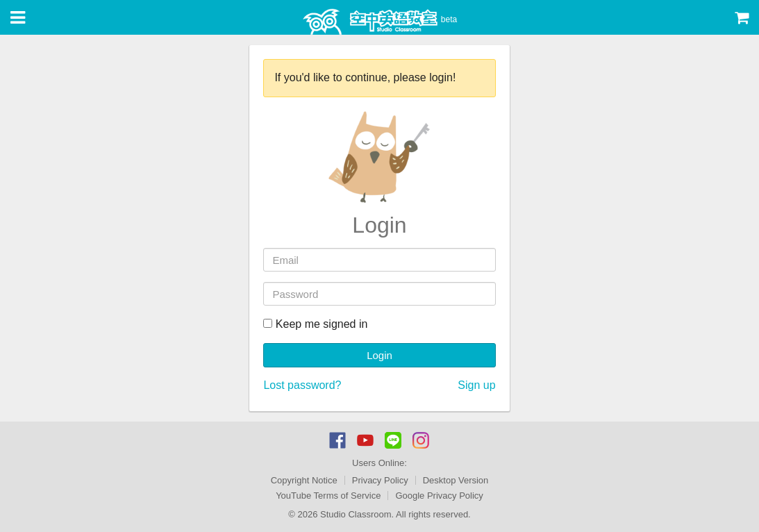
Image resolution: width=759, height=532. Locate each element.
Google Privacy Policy (439, 496)
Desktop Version (456, 480)
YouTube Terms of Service (328, 496)
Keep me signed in (315, 324)
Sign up (476, 385)
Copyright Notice (304, 480)
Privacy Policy (380, 480)
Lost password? (302, 385)
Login (379, 355)
